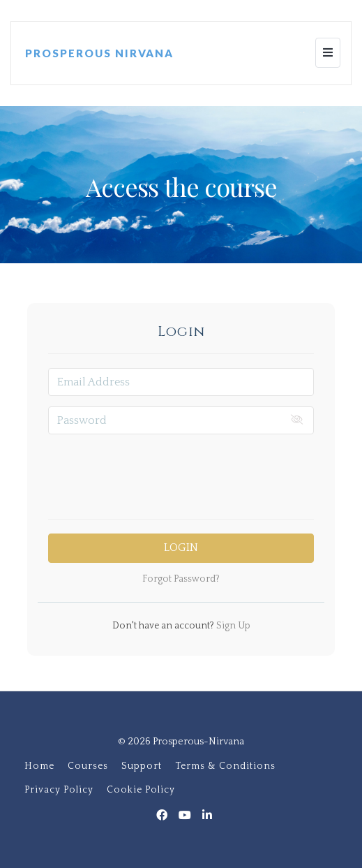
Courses (88, 766)
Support (142, 766)
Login (181, 547)
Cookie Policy (141, 790)
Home (39, 766)
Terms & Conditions (225, 766)
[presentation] (181, 472)
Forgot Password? (181, 579)
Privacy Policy (59, 790)
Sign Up (232, 626)
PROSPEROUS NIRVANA (99, 53)
